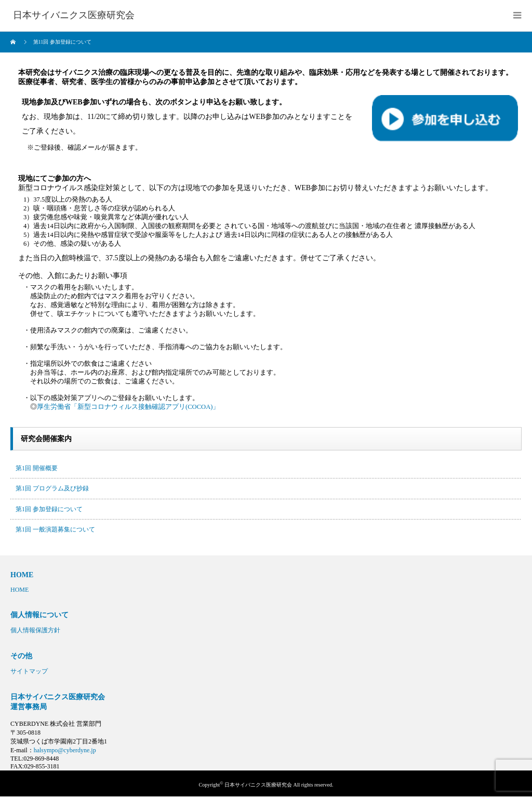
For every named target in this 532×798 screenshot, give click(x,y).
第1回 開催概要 (37, 468)
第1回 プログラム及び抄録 (52, 488)
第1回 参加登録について (49, 509)
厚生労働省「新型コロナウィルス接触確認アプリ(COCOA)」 (128, 407)
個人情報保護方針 (35, 630)
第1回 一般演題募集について (55, 529)
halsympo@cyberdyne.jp (65, 750)
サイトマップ (29, 671)
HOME (19, 590)
